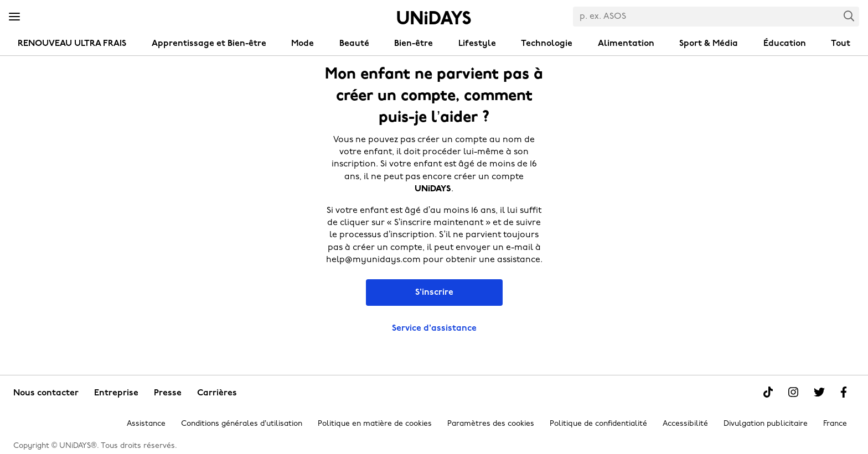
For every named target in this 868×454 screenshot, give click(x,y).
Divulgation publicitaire (766, 424)
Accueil (434, 18)
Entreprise (116, 393)
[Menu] (14, 17)
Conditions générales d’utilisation (242, 424)
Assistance (146, 424)
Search (849, 16)
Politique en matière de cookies (375, 424)
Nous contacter (46, 393)
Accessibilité (685, 424)
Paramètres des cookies (491, 424)
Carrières (217, 393)
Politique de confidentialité (598, 424)
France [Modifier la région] (835, 424)
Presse (168, 393)
